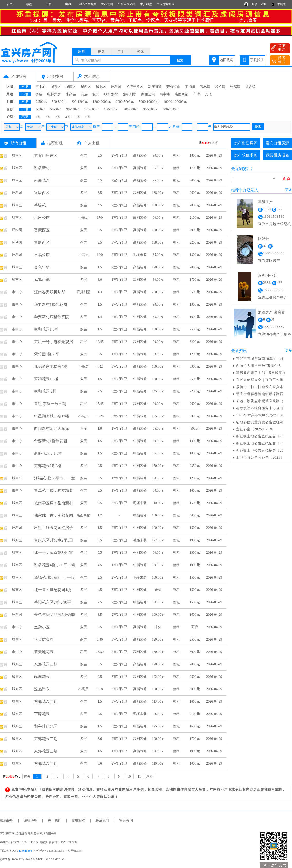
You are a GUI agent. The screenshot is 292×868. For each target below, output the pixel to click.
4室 (68, 117)
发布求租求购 (246, 155)
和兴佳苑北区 (46, 726)
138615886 (25, 851)
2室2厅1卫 (119, 180)
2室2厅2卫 (119, 652)
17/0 (100, 218)
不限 (25, 87)
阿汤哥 (264, 239)
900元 (195, 429)
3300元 (195, 366)
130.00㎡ (158, 329)
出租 (68, 4)
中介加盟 (146, 4)
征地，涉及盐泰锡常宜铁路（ (260, 401)
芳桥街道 (173, 87)
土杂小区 (42, 627)
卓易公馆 (42, 255)
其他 (208, 94)
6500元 (195, 292)
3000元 (195, 652)
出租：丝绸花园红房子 (54, 528)
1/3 (100, 292)
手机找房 (257, 60)
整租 (176, 156)
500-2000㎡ (171, 109)
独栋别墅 (129, 94)
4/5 (100, 180)
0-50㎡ (40, 109)
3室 (58, 117)
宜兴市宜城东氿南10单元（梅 (260, 359)
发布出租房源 (277, 143)
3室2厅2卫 (119, 366)
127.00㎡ (158, 540)
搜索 (180, 60)
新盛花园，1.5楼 (48, 453)
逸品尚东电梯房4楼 (51, 366)
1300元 (195, 304)
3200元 (195, 342)
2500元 (195, 329)
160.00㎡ (158, 366)
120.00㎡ (158, 267)
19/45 (100, 342)
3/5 (100, 193)
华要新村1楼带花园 (51, 304)
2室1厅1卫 (119, 156)
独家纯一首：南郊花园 (54, 515)
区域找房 (18, 77)
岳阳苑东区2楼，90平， (55, 602)
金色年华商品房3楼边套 (55, 615)
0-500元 (41, 102)
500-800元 (59, 102)
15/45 (100, 404)
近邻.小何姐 (268, 276)
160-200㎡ (111, 109)
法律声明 (31, 820)
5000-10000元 (149, 102)
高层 (84, 94)
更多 (289, 190)
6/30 (100, 639)
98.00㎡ (158, 714)
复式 (96, 94)
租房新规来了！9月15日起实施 (261, 373)
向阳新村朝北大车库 (52, 429)
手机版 (282, 4)
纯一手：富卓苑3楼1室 (54, 553)
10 (129, 776)
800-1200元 (80, 102)
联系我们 (102, 820)
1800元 (195, 156)
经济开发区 (135, 87)
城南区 (71, 87)
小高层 (71, 94)
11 (139, 776)
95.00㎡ (158, 180)
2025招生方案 (88, 4)
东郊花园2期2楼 (48, 466)
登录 (255, 4)
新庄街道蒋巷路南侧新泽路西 (260, 394)
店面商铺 (182, 94)
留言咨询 (126, 820)
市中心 (41, 87)
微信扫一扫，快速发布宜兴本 (260, 387)
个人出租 (92, 143)
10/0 (100, 255)
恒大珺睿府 (44, 639)
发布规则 (107, 4)
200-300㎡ (131, 109)
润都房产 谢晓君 (272, 312)
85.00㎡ (158, 168)
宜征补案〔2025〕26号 (255, 429)
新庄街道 (155, 87)
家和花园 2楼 (45, 391)
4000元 (195, 515)
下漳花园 (42, 714)
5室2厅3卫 (119, 292)
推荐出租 (55, 143)
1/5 (100, 168)
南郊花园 (42, 180)
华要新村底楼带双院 (52, 317)
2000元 (195, 180)
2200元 (195, 242)
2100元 (195, 218)
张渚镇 (235, 87)
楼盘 (29, 4)
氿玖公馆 (42, 218)
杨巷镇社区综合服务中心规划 (260, 408)
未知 (158, 590)
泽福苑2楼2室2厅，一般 (55, 577)
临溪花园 (42, 677)
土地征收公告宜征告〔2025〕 (260, 457)
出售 (49, 4)
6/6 (100, 764)
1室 (38, 117)
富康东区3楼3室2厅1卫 (54, 540)
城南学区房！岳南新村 (54, 503)
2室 (48, 117)
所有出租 (18, 143)
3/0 (100, 280)
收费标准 (78, 820)
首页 (10, 4)
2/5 (100, 156)
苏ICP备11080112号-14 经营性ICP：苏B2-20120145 (32, 859)
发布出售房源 (246, 143)
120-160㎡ (92, 109)
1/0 (100, 429)
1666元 (195, 491)
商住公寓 (148, 94)
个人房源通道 (165, 4)
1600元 (195, 317)
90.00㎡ (158, 156)
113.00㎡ (158, 701)
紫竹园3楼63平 (47, 354)
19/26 (100, 416)
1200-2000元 (102, 102)
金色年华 (42, 267)
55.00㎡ (158, 429)
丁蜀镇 (190, 87)
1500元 (195, 503)
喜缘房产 (265, 202)
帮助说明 (7, 820)
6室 (88, 117)
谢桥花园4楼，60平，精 (55, 565)
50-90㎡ (56, 109)
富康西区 (42, 193)
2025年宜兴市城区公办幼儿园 (260, 415)
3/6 (100, 739)
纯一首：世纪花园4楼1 (54, 590)
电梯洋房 (54, 94)
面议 (195, 627)
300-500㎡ (151, 109)
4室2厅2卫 (119, 466)
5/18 (100, 689)
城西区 (86, 87)
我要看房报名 (277, 155)
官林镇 (205, 87)
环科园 (116, 87)
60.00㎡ (158, 280)
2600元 (195, 193)
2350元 (195, 466)
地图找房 (227, 60)
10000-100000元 (175, 102)
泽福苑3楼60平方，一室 (55, 478)
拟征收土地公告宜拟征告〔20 (260, 436)
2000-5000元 (125, 102)
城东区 (56, 87)
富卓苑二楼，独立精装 (54, 491)
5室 (78, 117)
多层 (39, 94)
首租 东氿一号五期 (50, 404)
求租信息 (92, 77)
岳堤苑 (40, 205)
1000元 (195, 565)
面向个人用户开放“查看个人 (259, 366)
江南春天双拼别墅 (50, 292)
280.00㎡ (158, 292)
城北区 (101, 87)
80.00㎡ (158, 218)
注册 (264, 4)
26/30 (100, 652)
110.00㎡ (158, 503)
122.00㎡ (158, 677)
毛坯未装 (140, 255)
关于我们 (55, 820)
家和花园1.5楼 (46, 329)
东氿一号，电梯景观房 (54, 342)
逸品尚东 (42, 689)
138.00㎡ (158, 193)
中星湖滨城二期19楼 (52, 416)
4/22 (100, 366)
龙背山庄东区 (46, 156)
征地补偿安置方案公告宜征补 (260, 422)
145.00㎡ (158, 391)
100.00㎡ (158, 205)
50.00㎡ (158, 751)
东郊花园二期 (46, 701)
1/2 (100, 515)
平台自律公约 (127, 4)
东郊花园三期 (46, 664)
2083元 (195, 664)
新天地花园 (44, 652)
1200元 (195, 354)
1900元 (195, 540)
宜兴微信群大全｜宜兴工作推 (260, 380)
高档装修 (140, 156)
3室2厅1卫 (119, 193)
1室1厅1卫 (119, 218)
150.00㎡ (158, 466)
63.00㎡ (158, 354)
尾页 (150, 776)
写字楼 (165, 94)
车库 (197, 94)
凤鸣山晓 (42, 280)
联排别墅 (111, 94)
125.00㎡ (158, 416)
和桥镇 (220, 87)
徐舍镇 (250, 87)
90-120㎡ (73, 109)
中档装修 (140, 304)
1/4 (100, 317)
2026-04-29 (214, 156)
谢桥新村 (42, 168)
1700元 (195, 168)
